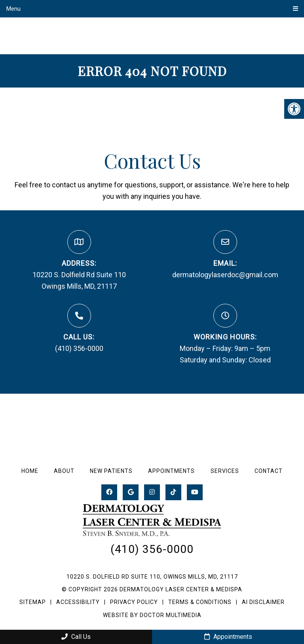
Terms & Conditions (201, 602)
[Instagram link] (152, 492)
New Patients (111, 471)
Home (30, 471)
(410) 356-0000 (79, 348)
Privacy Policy (135, 602)
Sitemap (33, 602)
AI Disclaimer (263, 602)
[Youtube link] (195, 492)
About (64, 471)
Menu (13, 9)
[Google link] (131, 492)
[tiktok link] (173, 492)
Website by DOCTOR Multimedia (152, 615)
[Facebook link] (109, 492)
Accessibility (78, 602)
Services (225, 471)
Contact (269, 471)
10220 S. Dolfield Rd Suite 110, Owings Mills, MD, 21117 (152, 577)
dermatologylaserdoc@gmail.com (225, 275)
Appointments (171, 471)
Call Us (76, 637)
